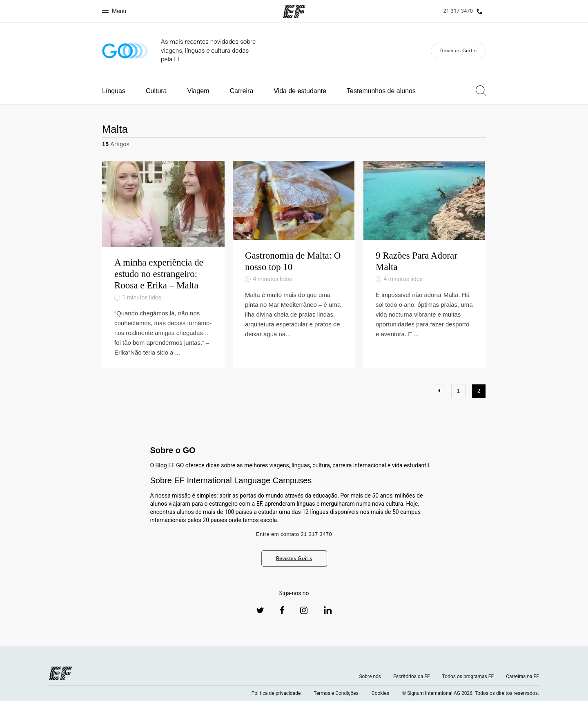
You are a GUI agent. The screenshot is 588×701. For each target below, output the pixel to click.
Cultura (156, 91)
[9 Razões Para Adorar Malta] (425, 264)
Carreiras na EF (522, 676)
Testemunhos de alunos (381, 91)
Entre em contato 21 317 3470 (294, 534)
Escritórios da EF (412, 676)
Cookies (380, 693)
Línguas (114, 91)
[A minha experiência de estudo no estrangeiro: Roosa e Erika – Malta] (163, 264)
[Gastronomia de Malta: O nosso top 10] (294, 264)
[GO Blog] (125, 51)
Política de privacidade (276, 693)
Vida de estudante (300, 91)
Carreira (241, 91)
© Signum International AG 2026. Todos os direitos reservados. (471, 693)
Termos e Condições (336, 693)
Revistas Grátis (458, 50)
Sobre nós (370, 676)
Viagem (198, 91)
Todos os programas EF (468, 676)
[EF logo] (60, 673)
